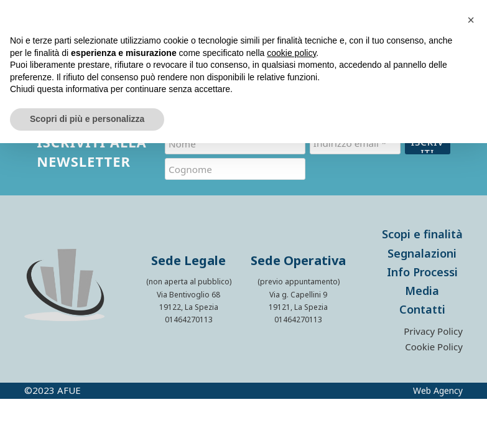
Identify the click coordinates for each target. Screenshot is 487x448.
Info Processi (422, 264)
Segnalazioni (422, 246)
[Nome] (235, 143)
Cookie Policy (434, 340)
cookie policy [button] (291, 53)
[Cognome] (235, 165)
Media (422, 283)
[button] (471, 20)
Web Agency (438, 383)
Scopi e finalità (422, 227)
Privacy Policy (433, 324)
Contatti (422, 302)
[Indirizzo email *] (355, 143)
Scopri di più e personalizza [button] (87, 119)
